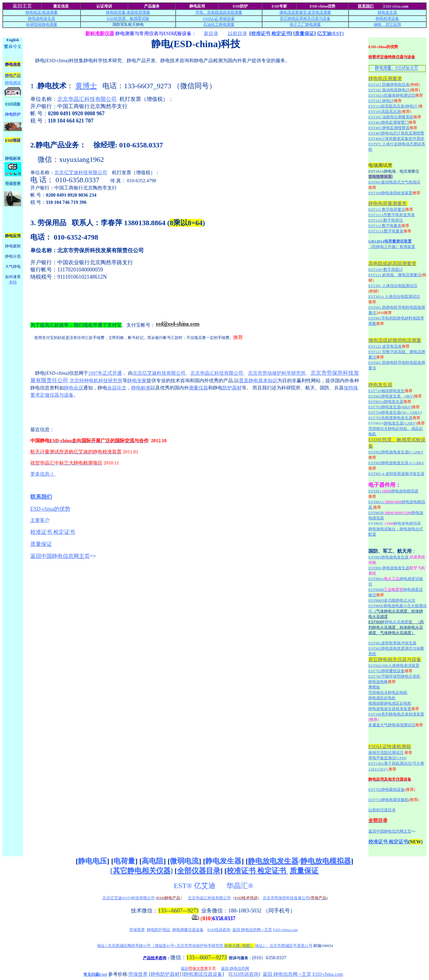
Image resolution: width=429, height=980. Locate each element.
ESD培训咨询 (219, 930)
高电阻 (153, 861)
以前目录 (237, 33)
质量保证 (304, 33)
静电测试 (13, 83)
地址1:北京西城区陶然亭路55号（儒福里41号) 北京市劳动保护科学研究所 (175, 946)
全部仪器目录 (199, 871)
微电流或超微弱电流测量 (395, 340)
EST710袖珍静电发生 (387, 391)
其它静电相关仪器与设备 (395, 659)
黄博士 (86, 86)
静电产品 (13, 76)
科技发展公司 (298, 898)
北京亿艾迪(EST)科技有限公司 (129, 898)
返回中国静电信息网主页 (60, 556)
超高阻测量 (233, 12)
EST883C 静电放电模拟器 (395, 523)
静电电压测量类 (385, 79)
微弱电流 (184, 861)
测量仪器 (198, 388)
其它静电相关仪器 (142, 871)
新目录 (211, 33)
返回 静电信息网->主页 (252, 930)
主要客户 (40, 520)
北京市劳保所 (274, 898)
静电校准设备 (387, 18)
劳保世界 (137, 930)
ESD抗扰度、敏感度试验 (128, 18)
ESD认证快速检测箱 (390, 747)
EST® (183, 886)
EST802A (376, 423)
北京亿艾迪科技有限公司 (81, 172)
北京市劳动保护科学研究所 (277, 373)
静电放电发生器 (42, 18)
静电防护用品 (159, 930)
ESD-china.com (285, 930)
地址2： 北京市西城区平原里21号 (284, 946)
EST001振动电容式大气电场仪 (394, 182)
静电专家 (137, 381)
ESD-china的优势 (50, 509)
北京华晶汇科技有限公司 (87, 99)
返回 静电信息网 (235, 968)
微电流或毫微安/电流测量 (305, 12)
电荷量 (124, 861)
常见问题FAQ (95, 974)
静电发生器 (387, 12)
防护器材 (232, 388)
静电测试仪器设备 (203, 974)
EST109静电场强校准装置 (390, 193)
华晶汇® (241, 886)
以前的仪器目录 (382, 810)
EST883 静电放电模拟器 (393, 491)
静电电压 (92, 861)
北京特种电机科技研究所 (96, 381)
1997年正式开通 (105, 373)
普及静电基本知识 (258, 381)
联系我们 (366, 6)
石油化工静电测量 (219, 24)
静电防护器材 (165, 974)
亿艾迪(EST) (330, 33)
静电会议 (74, 388)
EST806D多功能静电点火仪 (392, 600)
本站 (13, 282)
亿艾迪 (206, 886)
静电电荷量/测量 (128, 12)
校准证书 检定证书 (271, 33)
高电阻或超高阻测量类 (392, 263)
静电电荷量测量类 (388, 203)
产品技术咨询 (155, 958)
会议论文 (117, 388)
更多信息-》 (43, 474)
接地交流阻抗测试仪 (386, 753)
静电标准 (141, 388)
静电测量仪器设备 (188, 930)
